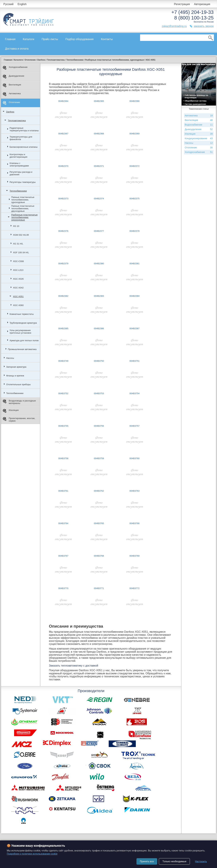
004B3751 (135, 361)
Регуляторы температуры (23, 182)
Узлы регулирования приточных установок (20, 332)
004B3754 (135, 393)
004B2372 (135, 166)
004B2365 (99, 101)
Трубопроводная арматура (23, 323)
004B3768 (99, 556)
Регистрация (182, 4)
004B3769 (135, 556)
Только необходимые (174, 861)
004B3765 (99, 523)
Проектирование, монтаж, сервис (19, 420)
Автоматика (12, 94)
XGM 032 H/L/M (21, 235)
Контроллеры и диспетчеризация (18, 156)
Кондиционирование (199, 138)
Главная (10, 39)
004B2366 (135, 101)
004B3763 (135, 491)
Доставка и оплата (17, 49)
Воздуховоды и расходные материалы (19, 402)
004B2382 (63, 296)
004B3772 (135, 588)
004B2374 (99, 199)
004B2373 (63, 199)
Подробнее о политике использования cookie (32, 854)
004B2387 (135, 328)
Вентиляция (12, 85)
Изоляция (11, 411)
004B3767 (63, 556)
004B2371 (99, 166)
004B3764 (63, 523)
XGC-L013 (18, 270)
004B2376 (63, 231)
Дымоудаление (13, 77)
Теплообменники (18, 191)
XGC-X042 (18, 288)
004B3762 (99, 491)
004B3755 (63, 426)
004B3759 (99, 458)
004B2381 (135, 263)
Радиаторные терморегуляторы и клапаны (24, 129)
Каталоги (29, 39)
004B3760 (135, 458)
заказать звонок (204, 26)
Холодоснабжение (15, 68)
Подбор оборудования (80, 39)
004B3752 (63, 393)
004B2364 (63, 101)
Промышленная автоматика (22, 349)
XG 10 (16, 226)
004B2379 (63, 263)
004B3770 (63, 588)
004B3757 (135, 426)
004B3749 (63, 361)
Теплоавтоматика (17, 121)
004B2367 (63, 134)
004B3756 (99, 426)
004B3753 (99, 393)
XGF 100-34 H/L (21, 252)
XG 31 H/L (18, 244)
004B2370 (63, 166)
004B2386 (99, 328)
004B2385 (63, 328)
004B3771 (99, 588)
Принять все (147, 861)
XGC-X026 (18, 279)
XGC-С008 (18, 261)
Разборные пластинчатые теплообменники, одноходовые (24, 217)
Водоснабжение (199, 125)
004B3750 (99, 361)
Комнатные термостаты (22, 314)
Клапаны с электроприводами (19, 164)
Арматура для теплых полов (24, 340)
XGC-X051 (18, 296)
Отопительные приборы (18, 384)
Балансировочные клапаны (23, 147)
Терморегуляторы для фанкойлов (21, 138)
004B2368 (99, 134)
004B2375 (135, 199)
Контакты (107, 39)
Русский (8, 4)
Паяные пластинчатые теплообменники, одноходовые (23, 200)
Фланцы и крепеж (15, 376)
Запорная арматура (16, 367)
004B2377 (99, 231)
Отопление (11, 103)
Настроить (201, 861)
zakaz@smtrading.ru (174, 26)
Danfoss (10, 112)
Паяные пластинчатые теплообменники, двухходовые (23, 208)
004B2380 (99, 263)
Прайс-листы (50, 39)
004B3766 (135, 523)
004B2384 (135, 296)
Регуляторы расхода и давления (21, 173)
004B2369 (135, 134)
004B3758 (63, 458)
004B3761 (63, 491)
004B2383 (99, 296)
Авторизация (202, 4)
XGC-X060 (18, 305)
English (22, 4)
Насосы (10, 358)
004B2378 (135, 231)
